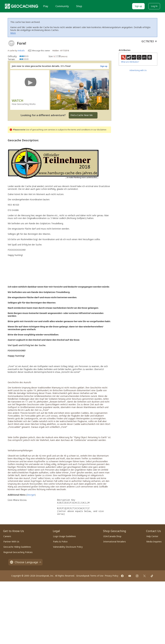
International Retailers (115, 542)
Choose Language (25, 562)
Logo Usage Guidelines (64, 536)
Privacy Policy (111, 576)
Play (46, 6)
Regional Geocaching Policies (18, 552)
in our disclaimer (99, 130)
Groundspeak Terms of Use (90, 576)
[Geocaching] (22, 6)
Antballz (21, 51)
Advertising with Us (138, 70)
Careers (7, 536)
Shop (79, 6)
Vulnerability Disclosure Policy (68, 547)
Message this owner (41, 51)
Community (62, 6)
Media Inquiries (154, 542)
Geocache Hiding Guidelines (17, 547)
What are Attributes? (130, 62)
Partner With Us (11, 542)
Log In (154, 6)
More (13, 33)
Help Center (152, 536)
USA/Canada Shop (112, 536)
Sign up (138, 6)
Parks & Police (60, 542)
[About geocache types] (11, 43)
